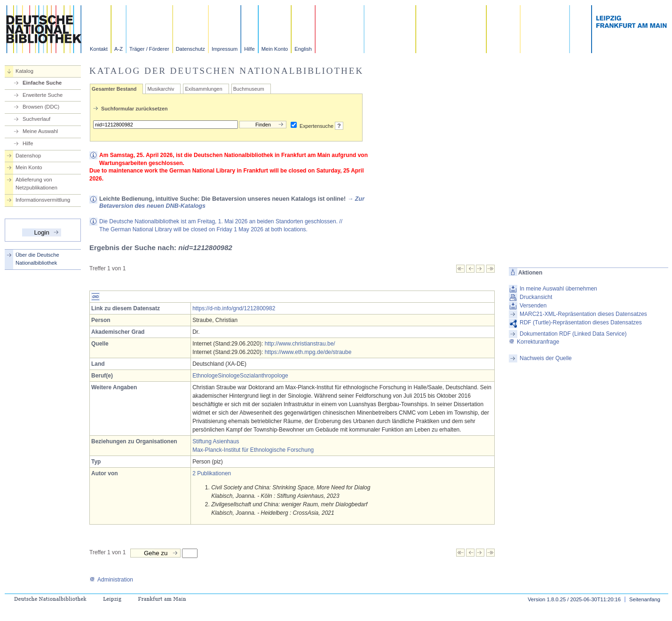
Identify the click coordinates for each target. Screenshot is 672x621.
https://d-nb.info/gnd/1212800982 (234, 308)
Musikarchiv (161, 89)
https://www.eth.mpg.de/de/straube (308, 352)
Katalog (24, 71)
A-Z (119, 49)
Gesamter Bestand (114, 89)
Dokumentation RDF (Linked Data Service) (573, 334)
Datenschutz (190, 49)
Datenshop (28, 156)
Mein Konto (275, 49)
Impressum (225, 49)
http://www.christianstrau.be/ (300, 344)
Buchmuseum (249, 89)
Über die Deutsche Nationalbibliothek (37, 259)
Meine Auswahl (40, 131)
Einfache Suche (42, 83)
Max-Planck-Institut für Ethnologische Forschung (253, 450)
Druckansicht (536, 297)
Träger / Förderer (149, 49)
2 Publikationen (212, 473)
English (303, 49)
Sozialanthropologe (264, 376)
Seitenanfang (645, 599)
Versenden (533, 306)
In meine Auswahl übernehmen (558, 289)
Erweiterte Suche (43, 95)
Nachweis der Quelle (546, 358)
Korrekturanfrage (534, 342)
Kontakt (99, 49)
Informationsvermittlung (43, 200)
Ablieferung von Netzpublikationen (36, 184)
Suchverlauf (36, 119)
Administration (111, 580)
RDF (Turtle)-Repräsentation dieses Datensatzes (581, 322)
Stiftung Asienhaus (216, 441)
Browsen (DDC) (41, 107)
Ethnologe (205, 376)
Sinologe (229, 376)
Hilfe (249, 49)
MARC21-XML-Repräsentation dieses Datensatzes (583, 314)
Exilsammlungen (203, 89)
